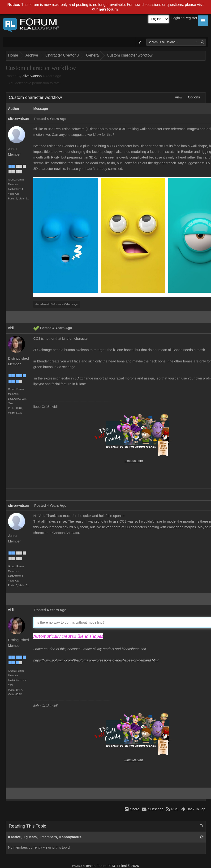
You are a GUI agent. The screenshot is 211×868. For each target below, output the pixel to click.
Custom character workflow (130, 55)
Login (176, 18)
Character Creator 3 (62, 55)
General (93, 55)
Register (191, 18)
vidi (11, 328)
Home (13, 55)
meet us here (134, 461)
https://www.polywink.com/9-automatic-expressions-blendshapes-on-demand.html (96, 660)
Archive (32, 55)
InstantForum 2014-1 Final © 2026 (112, 866)
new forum (108, 9)
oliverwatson (32, 76)
